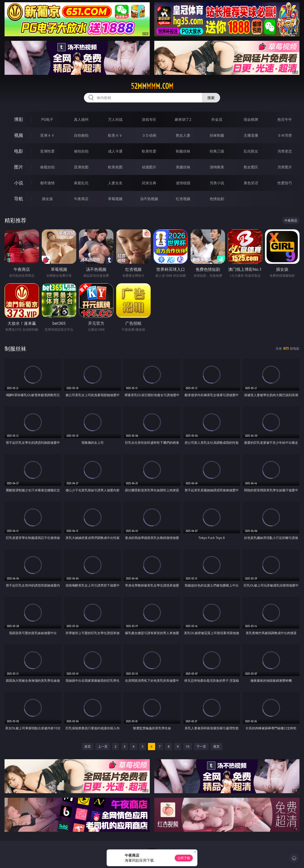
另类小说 (217, 183)
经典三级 (217, 151)
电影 (19, 151)
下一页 (201, 746)
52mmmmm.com (152, 86)
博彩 (19, 119)
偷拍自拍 (81, 151)
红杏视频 (183, 199)
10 (188, 746)
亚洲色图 (81, 167)
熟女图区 (251, 167)
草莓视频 (115, 199)
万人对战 (115, 119)
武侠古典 (149, 183)
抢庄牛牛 (285, 119)
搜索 (211, 98)
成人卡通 (115, 151)
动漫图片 (149, 167)
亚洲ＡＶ (47, 135)
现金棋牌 (251, 119)
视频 (19, 135)
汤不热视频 (149, 199)
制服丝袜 (183, 151)
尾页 (216, 746)
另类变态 (285, 151)
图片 (19, 167)
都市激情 (47, 183)
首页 (88, 746)
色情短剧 (217, 199)
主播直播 (251, 135)
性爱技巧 (285, 183)
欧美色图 (115, 167)
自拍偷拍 (81, 135)
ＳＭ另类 (285, 135)
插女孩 (47, 199)
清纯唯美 (217, 167)
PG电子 (47, 119)
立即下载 (184, 858)
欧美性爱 (149, 151)
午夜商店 (81, 199)
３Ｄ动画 (149, 135)
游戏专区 (149, 119)
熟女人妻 (183, 135)
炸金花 (217, 119)
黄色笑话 (251, 183)
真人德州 (81, 119)
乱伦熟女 (251, 151)
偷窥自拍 (47, 167)
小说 (19, 183)
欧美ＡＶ (115, 135)
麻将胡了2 (183, 119)
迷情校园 (183, 183)
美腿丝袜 (183, 167)
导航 (19, 199)
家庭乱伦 (81, 183)
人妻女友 (115, 183)
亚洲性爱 (47, 151)
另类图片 (285, 167)
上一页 (103, 746)
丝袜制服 (217, 135)
